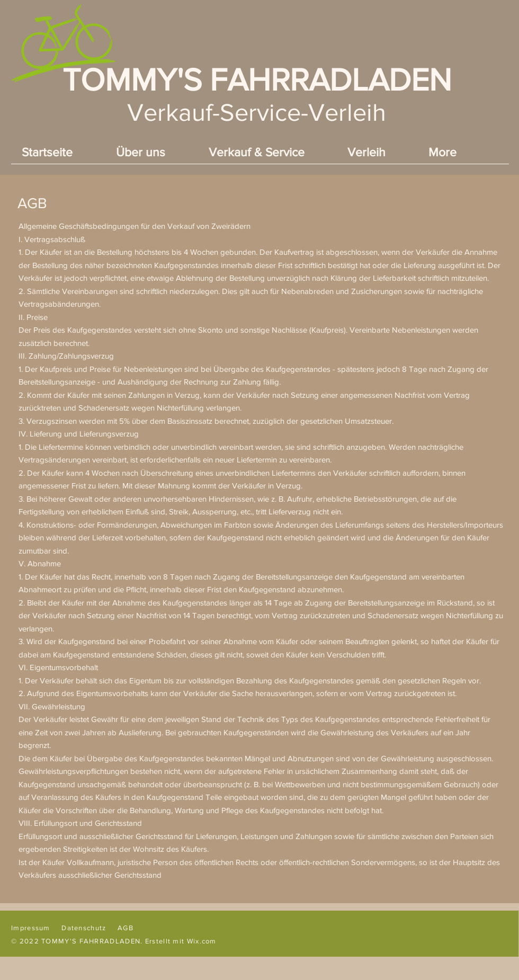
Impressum (31, 928)
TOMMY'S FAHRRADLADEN (257, 80)
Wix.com (202, 941)
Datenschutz (84, 928)
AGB (126, 928)
